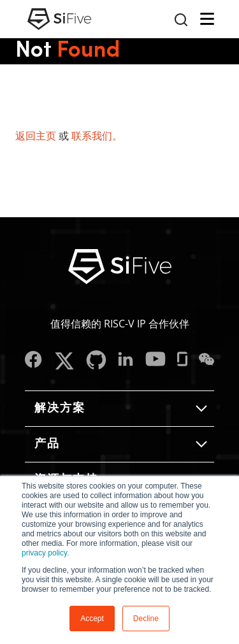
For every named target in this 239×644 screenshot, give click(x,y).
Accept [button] (92, 619)
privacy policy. (45, 553)
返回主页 (36, 136)
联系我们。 (97, 136)
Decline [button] (146, 619)
